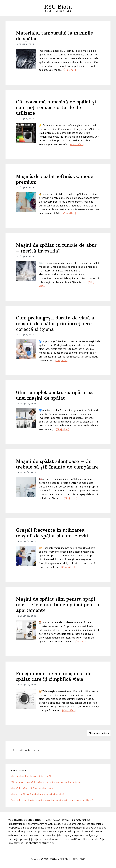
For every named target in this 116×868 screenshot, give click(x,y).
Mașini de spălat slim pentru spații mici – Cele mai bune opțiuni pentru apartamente (58, 605)
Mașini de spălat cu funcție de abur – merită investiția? (56, 248)
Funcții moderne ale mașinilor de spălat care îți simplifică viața (54, 676)
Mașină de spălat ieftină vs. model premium (55, 179)
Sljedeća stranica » (99, 733)
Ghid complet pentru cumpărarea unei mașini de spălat (54, 395)
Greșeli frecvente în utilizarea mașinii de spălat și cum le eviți (52, 533)
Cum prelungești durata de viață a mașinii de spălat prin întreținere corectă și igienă (55, 323)
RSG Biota (58, 7)
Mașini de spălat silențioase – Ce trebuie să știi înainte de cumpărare (57, 464)
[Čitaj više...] (69, 70)
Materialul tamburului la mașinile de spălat (55, 36)
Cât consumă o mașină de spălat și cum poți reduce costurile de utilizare (56, 107)
